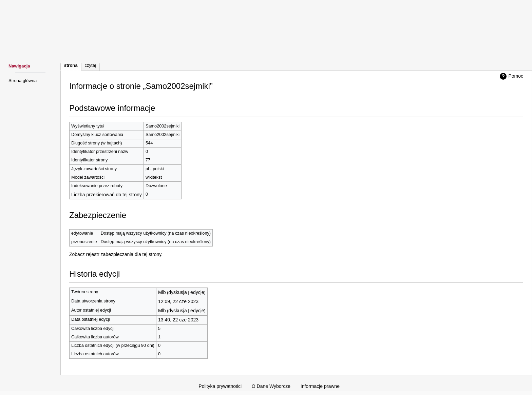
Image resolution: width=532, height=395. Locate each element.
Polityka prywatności (220, 386)
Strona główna (23, 81)
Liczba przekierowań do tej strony (107, 195)
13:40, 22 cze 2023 (178, 320)
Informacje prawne (320, 386)
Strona (71, 65)
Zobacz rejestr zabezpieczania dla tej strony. (116, 254)
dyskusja (177, 292)
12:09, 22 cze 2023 (178, 301)
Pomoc (511, 76)
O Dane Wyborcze (271, 386)
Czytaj (90, 65)
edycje (197, 292)
